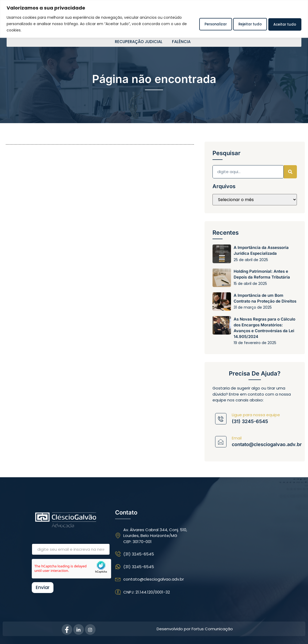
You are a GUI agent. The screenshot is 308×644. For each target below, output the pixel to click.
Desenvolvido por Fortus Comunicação (195, 629)
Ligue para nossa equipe (256, 415)
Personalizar (202, 24)
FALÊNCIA (181, 42)
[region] (154, 19)
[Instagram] (90, 629)
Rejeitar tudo (242, 24)
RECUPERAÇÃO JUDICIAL (139, 42)
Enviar (43, 587)
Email (237, 438)
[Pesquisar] (290, 172)
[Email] (221, 442)
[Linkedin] (79, 629)
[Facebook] (67, 629)
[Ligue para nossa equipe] (221, 419)
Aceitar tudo (282, 24)
